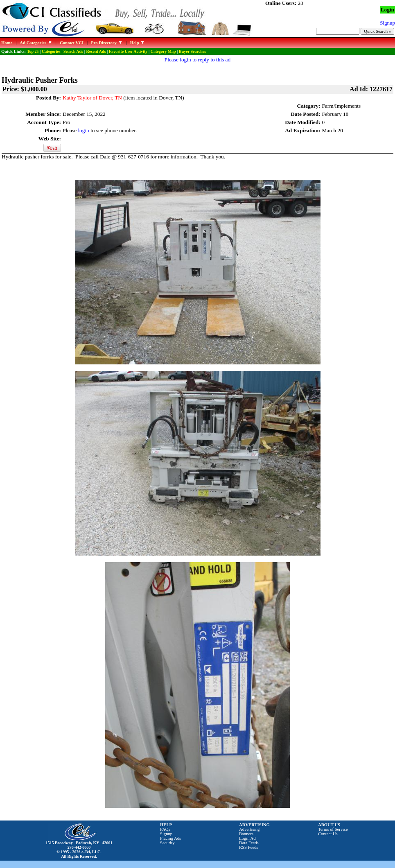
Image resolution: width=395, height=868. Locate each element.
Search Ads (73, 51)
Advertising (249, 829)
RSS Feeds (249, 847)
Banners (246, 834)
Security (167, 843)
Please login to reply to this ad (197, 60)
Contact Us (328, 834)
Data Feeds (249, 843)
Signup (166, 834)
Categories (51, 51)
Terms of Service (333, 829)
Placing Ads (170, 838)
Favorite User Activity (128, 51)
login (83, 130)
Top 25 (33, 51)
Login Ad (247, 838)
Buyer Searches (192, 51)
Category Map (163, 51)
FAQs (165, 829)
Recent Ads (96, 51)
